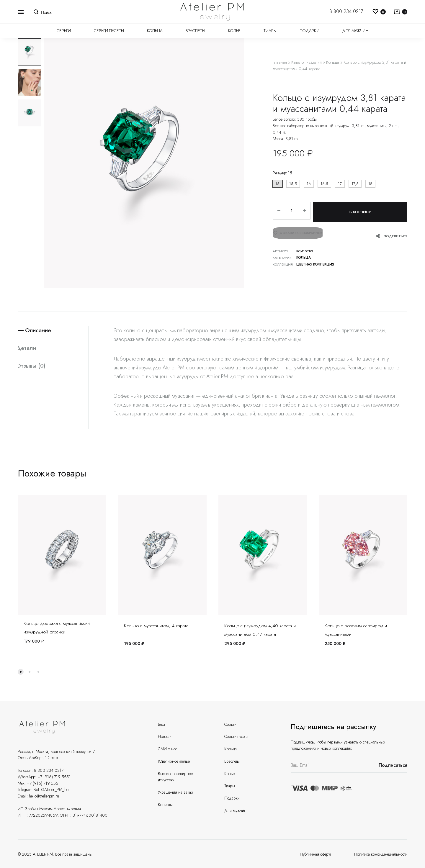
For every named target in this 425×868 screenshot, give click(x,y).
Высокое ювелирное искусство (175, 777)
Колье (234, 31)
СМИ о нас (167, 749)
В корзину (359, 211)
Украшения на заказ (175, 792)
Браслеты (195, 31)
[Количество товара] (290, 211)
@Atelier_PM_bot (55, 790)
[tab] (53, 331)
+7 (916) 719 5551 (54, 777)
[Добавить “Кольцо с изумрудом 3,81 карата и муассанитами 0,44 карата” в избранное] (298, 233)
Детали (28, 349)
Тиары (270, 31)
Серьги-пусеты (109, 31)
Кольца (155, 31)
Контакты (165, 805)
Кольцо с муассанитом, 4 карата (156, 626)
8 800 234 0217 (346, 11)
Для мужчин (355, 31)
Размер (282, 173)
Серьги (64, 31)
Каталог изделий (307, 62)
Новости (165, 736)
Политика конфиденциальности (381, 854)
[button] (277, 184)
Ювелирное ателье (174, 761)
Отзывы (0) (33, 367)
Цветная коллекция (314, 262)
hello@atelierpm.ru (44, 796)
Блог (162, 724)
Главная (280, 62)
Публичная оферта (316, 854)
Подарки (309, 31)
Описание (40, 331)
